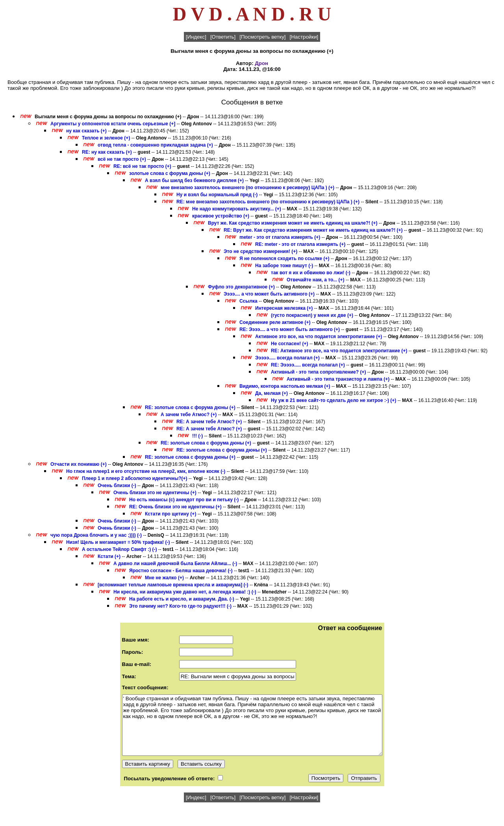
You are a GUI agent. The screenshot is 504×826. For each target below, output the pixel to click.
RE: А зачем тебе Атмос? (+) (209, 422)
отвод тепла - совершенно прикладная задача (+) (155, 145)
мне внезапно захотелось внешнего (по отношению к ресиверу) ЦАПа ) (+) (247, 188)
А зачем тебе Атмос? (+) (189, 415)
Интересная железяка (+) (284, 308)
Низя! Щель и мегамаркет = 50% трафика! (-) (118, 542)
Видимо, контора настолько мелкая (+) (285, 386)
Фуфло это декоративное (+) (241, 287)
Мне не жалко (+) (164, 578)
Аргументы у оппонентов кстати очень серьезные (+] (113, 124)
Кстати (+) (109, 556)
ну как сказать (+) (86, 131)
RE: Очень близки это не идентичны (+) (175, 507)
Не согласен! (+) (290, 344)
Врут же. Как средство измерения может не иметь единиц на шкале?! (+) (293, 223)
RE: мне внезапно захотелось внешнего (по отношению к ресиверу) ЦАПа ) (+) (268, 202)
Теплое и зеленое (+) (106, 138)
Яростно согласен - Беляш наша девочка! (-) (181, 571)
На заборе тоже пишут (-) (284, 266)
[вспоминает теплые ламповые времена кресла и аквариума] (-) (173, 585)
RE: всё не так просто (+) (142, 166)
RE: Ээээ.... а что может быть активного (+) (290, 329)
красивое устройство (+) (221, 216)
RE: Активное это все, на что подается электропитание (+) (339, 351)
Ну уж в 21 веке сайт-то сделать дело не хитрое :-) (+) (334, 400)
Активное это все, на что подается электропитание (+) (319, 337)
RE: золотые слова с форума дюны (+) (190, 407)
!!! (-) (197, 436)
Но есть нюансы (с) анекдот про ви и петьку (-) (184, 500)
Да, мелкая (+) (271, 393)
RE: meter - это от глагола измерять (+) (300, 244)
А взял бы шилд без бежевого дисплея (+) (194, 180)
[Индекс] (196, 37)
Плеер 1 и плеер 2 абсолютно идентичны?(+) (135, 478)
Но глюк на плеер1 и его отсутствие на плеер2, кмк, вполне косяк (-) (146, 471)
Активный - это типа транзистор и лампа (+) (338, 379)
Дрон (261, 63)
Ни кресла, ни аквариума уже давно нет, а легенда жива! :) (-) (185, 592)
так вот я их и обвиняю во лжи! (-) (311, 273)
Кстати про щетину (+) (170, 514)
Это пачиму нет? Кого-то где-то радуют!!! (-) (180, 606)
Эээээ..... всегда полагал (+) (287, 358)
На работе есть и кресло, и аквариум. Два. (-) (182, 599)
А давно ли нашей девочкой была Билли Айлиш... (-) (175, 564)
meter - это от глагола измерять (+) (280, 237)
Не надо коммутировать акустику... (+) (237, 209)
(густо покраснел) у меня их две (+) (312, 315)
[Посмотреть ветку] (262, 37)
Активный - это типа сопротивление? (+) (318, 372)
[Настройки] (304, 37)
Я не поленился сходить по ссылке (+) (284, 259)
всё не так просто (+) (122, 159)
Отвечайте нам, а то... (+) (316, 280)
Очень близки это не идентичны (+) (155, 493)
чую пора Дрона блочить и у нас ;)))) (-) (96, 535)
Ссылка (248, 301)
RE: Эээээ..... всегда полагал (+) (308, 365)
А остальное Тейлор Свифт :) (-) (120, 549)
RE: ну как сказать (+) (107, 152)
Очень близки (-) (117, 486)
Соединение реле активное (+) (275, 322)
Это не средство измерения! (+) (260, 251)
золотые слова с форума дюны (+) (170, 173)
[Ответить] (223, 37)
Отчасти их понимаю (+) (79, 464)
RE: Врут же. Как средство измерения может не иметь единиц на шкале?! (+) (313, 230)
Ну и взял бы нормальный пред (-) (217, 195)
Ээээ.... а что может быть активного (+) (269, 294)
